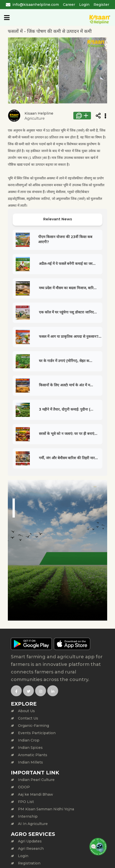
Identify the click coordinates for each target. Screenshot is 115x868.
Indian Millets (30, 762)
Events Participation (37, 733)
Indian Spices (30, 748)
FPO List (26, 802)
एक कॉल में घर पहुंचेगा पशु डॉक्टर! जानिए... (68, 312)
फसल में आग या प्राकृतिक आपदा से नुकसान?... (70, 336)
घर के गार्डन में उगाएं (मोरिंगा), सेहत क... (66, 361)
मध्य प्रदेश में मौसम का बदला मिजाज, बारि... (68, 288)
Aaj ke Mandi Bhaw (36, 794)
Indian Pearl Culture (36, 780)
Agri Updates (30, 841)
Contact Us (28, 718)
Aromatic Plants (33, 755)
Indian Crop (29, 740)
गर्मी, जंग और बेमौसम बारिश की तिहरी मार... (68, 458)
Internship (28, 816)
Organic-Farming (33, 726)
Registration (29, 863)
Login (84, 5)
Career (69, 5)
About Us (26, 711)
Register (101, 5)
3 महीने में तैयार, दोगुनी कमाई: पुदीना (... (66, 409)
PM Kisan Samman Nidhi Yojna (46, 809)
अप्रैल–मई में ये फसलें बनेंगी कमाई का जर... (67, 264)
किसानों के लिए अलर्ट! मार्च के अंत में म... (66, 385)
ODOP (24, 787)
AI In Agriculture (33, 824)
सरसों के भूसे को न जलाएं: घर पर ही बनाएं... (68, 434)
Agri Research (31, 849)
